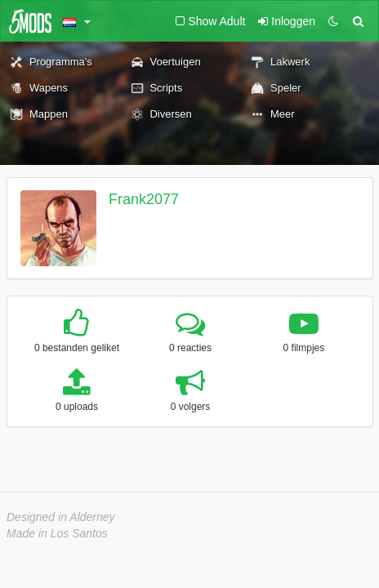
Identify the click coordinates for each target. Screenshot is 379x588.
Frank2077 (144, 199)
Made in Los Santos (57, 533)
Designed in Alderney (61, 517)
